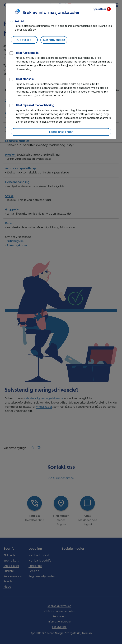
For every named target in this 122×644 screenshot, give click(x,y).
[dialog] (61, 71)
